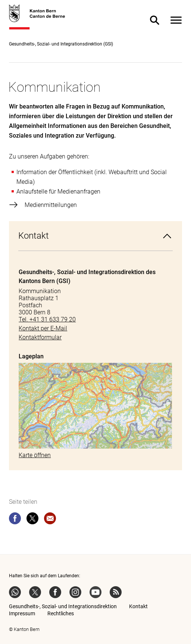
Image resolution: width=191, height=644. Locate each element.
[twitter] (32, 520)
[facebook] (15, 520)
